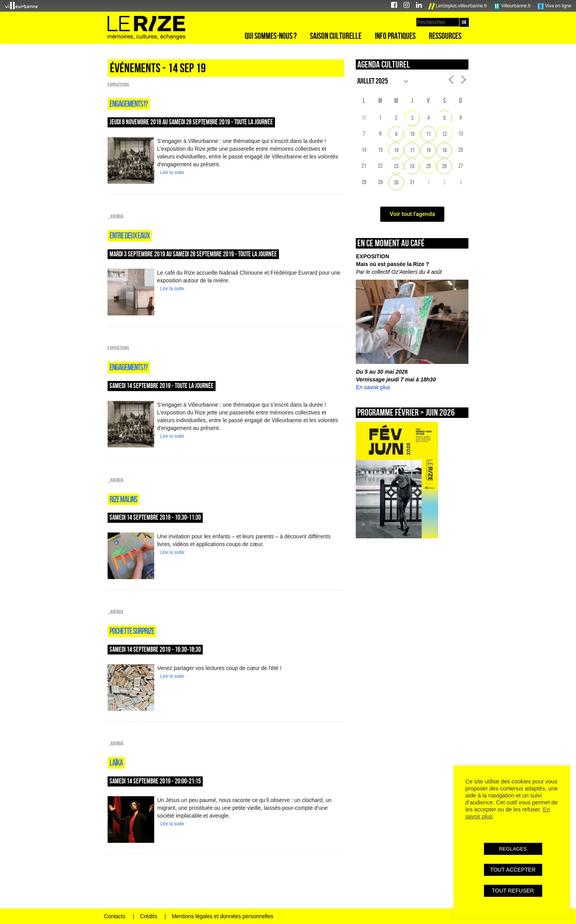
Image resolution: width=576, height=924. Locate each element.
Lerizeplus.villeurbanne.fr (458, 6)
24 (412, 166)
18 (428, 150)
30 (396, 182)
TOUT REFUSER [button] (513, 891)
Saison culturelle (336, 36)
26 (444, 166)
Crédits (148, 916)
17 (412, 150)
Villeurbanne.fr (512, 6)
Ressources (445, 36)
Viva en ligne (554, 6)
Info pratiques (395, 36)
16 (396, 150)
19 (444, 150)
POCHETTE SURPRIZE (132, 631)
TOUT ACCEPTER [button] (513, 870)
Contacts (115, 916)
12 (444, 134)
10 (412, 134)
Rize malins (123, 499)
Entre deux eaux (130, 235)
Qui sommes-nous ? (271, 36)
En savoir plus (373, 387)
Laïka (116, 762)
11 (428, 134)
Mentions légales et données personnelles (223, 916)
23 (396, 166)
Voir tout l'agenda (412, 214)
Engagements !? (129, 104)
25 (428, 166)
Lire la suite (172, 172)
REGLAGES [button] (513, 849)
